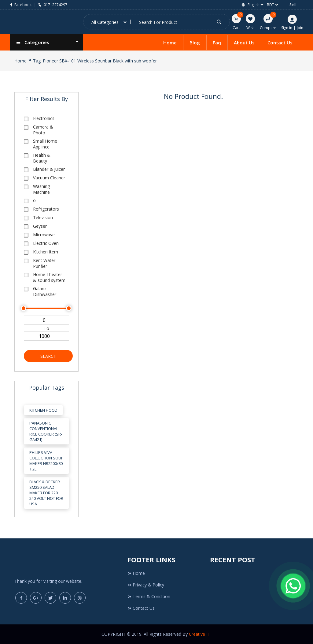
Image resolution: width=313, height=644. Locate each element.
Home (170, 43)
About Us (244, 43)
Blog (195, 43)
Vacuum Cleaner (49, 178)
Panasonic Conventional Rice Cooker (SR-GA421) (46, 431)
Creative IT (200, 634)
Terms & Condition (149, 596)
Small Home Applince (45, 144)
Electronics (44, 118)
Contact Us (280, 43)
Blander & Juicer (49, 169)
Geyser (40, 226)
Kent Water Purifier (44, 263)
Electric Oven (46, 243)
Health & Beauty (42, 158)
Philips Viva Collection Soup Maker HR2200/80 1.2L (46, 461)
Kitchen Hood (43, 410)
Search (48, 356)
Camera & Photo (43, 130)
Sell (293, 5)
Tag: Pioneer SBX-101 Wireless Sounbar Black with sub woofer (95, 61)
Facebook (21, 5)
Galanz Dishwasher (45, 291)
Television (43, 217)
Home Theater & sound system (49, 277)
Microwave (44, 235)
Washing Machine (41, 189)
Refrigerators (46, 209)
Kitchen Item (46, 252)
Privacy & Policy (146, 585)
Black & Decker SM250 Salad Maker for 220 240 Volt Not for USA (46, 493)
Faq (217, 43)
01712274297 (52, 5)
